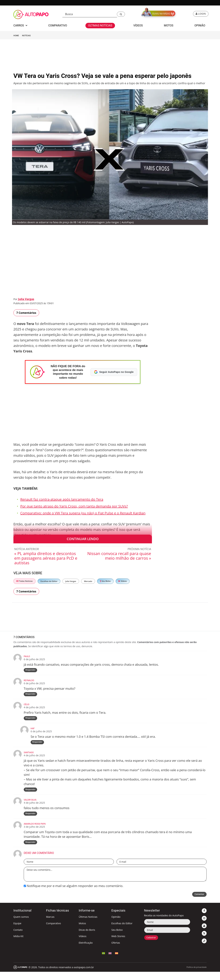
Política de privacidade (197, 975)
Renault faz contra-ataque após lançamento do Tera (62, 499)
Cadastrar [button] (153, 946)
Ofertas (116, 951)
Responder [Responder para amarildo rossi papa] (31, 850)
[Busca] (90, 14)
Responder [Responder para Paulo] (31, 671)
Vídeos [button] (138, 25)
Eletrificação (86, 951)
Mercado (88, 581)
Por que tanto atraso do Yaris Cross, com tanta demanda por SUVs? (74, 506)
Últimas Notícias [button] (100, 25)
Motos (82, 932)
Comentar (198, 903)
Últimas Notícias (88, 925)
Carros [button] (20, 25)
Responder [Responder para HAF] (38, 746)
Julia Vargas (26, 299)
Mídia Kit (18, 944)
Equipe (17, 932)
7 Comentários (26, 313)
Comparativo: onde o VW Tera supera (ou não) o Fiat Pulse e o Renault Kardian (83, 513)
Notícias (26, 36)
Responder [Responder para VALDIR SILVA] (31, 820)
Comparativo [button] (58, 25)
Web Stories (118, 944)
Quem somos (21, 925)
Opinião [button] (200, 25)
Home (16, 36)
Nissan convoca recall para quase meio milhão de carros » (119, 556)
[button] (121, 14)
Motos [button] (169, 25)
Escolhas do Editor (49, 581)
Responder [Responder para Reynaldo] (31, 696)
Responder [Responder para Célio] (31, 721)
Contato (18, 938)
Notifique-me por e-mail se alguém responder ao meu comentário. (73, 894)
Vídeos (123, 581)
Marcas (50, 925)
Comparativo (53, 932)
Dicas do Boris (87, 938)
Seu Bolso (105, 581)
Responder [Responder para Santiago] (31, 795)
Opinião (116, 925)
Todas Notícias (24, 581)
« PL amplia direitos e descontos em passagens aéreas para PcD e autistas (46, 558)
